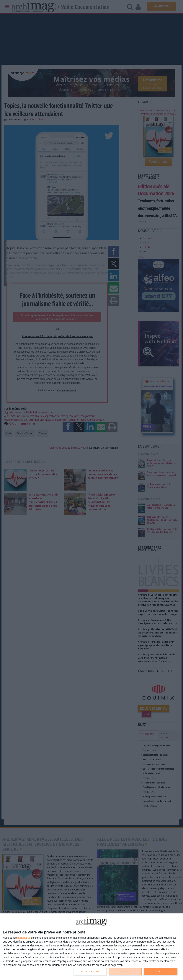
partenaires (24, 938)
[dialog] (91, 947)
